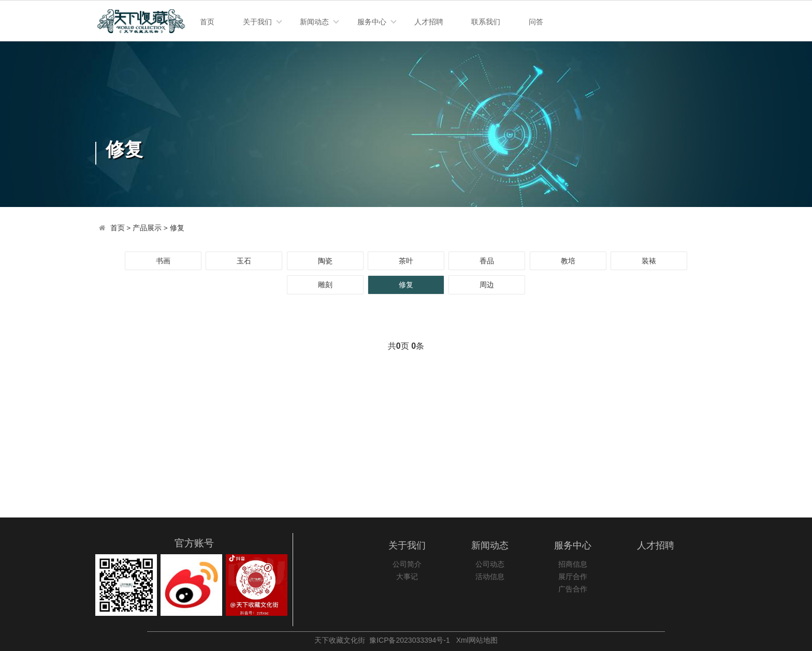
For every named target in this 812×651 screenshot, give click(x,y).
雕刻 (325, 285)
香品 (487, 261)
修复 (177, 228)
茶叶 (406, 261)
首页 (207, 22)
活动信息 (490, 577)
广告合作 (573, 589)
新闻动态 (314, 22)
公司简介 (407, 564)
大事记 (407, 577)
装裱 (649, 261)
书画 (163, 261)
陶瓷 (325, 261)
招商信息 (573, 564)
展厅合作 (573, 577)
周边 (487, 285)
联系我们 (486, 22)
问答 (536, 22)
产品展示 (147, 228)
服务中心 (372, 22)
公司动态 (490, 564)
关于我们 (257, 22)
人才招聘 (429, 22)
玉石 (244, 261)
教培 (568, 261)
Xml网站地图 (477, 640)
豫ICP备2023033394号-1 (410, 640)
